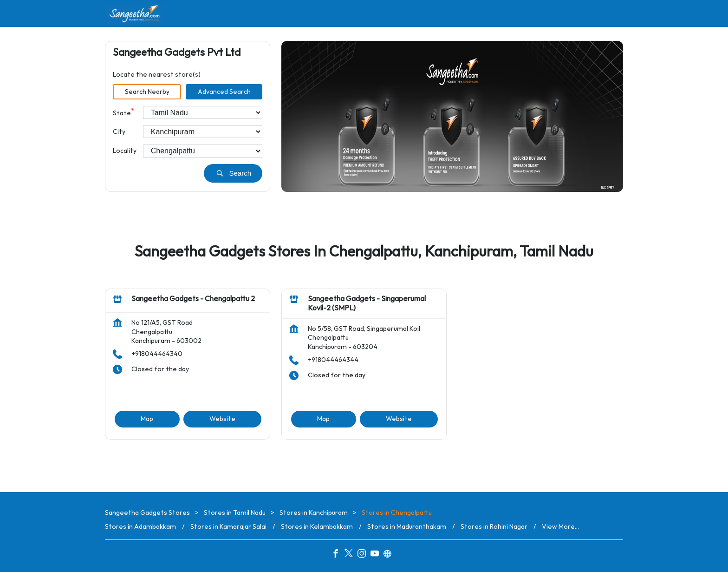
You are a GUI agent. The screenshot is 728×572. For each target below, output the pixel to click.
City (119, 132)
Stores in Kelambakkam (317, 527)
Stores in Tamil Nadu (235, 513)
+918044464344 (333, 360)
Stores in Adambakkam (140, 527)
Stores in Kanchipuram (314, 513)
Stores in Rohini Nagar (494, 527)
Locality (125, 151)
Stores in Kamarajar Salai (228, 527)
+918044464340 (157, 354)
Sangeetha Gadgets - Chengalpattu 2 (193, 299)
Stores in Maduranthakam (407, 527)
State (123, 112)
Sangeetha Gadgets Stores (148, 513)
